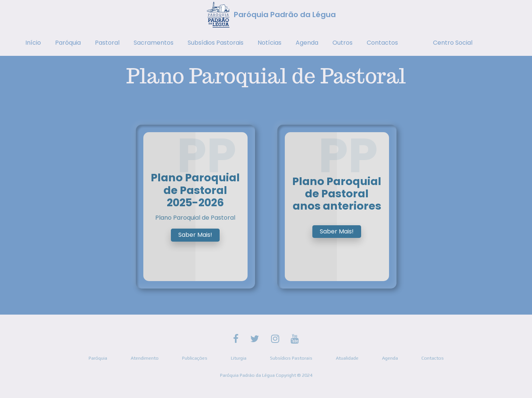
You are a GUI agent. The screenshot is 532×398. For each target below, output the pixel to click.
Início (33, 43)
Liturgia (239, 358)
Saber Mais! (195, 235)
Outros (343, 43)
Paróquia (68, 43)
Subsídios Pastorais (216, 43)
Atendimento (145, 358)
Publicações (195, 358)
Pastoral (107, 43)
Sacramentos (154, 43)
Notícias (270, 43)
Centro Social (453, 43)
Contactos (382, 43)
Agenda (307, 43)
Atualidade (347, 358)
